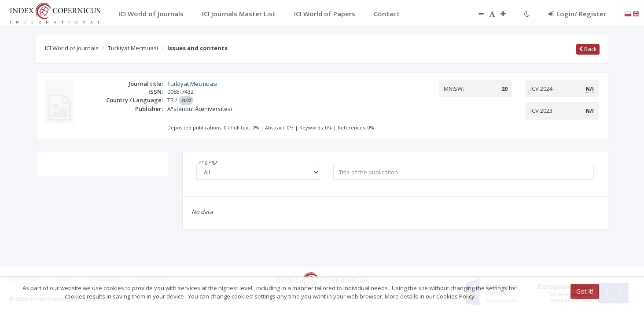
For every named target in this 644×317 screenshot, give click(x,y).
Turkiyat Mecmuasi (133, 48)
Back (588, 49)
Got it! (585, 291)
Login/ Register (577, 14)
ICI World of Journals (72, 48)
